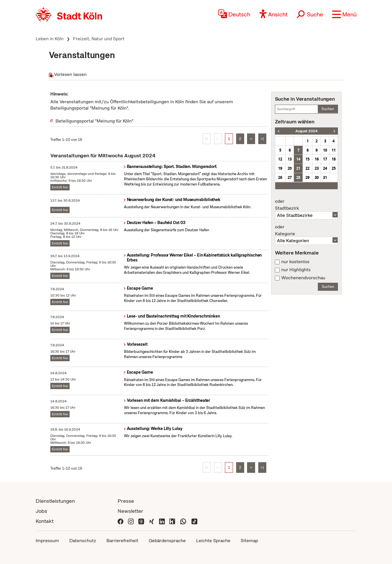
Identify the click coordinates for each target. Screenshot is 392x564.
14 (298, 159)
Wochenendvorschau (303, 278)
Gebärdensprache (167, 541)
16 (317, 159)
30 (317, 177)
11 (334, 150)
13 (290, 159)
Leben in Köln (50, 39)
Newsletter (130, 511)
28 (298, 177)
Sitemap (249, 541)
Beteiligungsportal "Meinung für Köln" (94, 121)
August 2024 (306, 131)
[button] (344, 14)
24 (325, 168)
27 (290, 177)
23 (317, 168)
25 (334, 168)
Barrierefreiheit (122, 541)
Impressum (47, 541)
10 (325, 150)
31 (325, 177)
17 (325, 159)
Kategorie (307, 230)
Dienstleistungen (55, 501)
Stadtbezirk (307, 205)
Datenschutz (83, 541)
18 (334, 159)
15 (307, 159)
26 (280, 177)
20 (290, 168)
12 (280, 159)
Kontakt (45, 521)
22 (307, 168)
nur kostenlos (295, 262)
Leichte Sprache (213, 541)
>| (262, 139)
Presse (126, 501)
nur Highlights (296, 270)
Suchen (328, 109)
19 (280, 168)
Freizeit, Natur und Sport (99, 39)
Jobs (41, 511)
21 (298, 168)
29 (307, 177)
